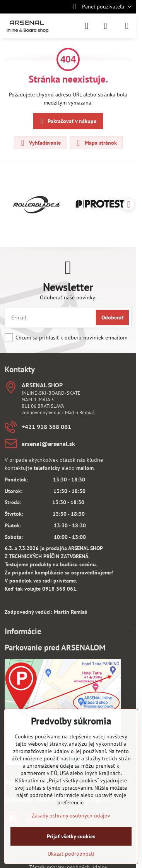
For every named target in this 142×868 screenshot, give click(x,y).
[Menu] (127, 26)
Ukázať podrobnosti (71, 854)
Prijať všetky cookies (71, 836)
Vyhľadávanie (40, 143)
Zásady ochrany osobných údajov (71, 816)
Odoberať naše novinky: (68, 297)
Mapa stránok (96, 143)
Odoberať (112, 317)
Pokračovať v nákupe (67, 122)
